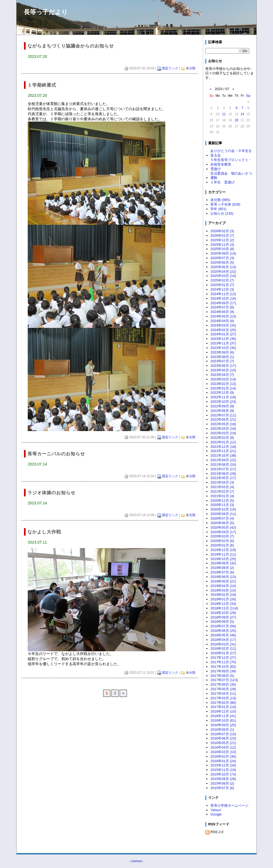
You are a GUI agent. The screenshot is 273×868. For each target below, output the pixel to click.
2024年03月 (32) (223, 325)
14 (242, 114)
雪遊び (216, 169)
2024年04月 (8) (222, 321)
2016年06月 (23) (223, 738)
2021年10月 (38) (223, 455)
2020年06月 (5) (222, 523)
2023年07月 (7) (222, 361)
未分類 (191, 68)
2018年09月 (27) (223, 617)
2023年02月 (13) (223, 384)
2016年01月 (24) (223, 761)
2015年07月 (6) (222, 788)
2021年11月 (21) (223, 451)
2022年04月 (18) (223, 429)
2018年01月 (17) (223, 653)
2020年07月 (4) (222, 518)
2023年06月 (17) (223, 366)
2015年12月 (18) (223, 765)
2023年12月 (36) (223, 339)
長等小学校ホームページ (229, 805)
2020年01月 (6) (222, 545)
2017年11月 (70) (223, 662)
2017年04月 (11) (223, 694)
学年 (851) (218, 209)
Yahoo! (216, 810)
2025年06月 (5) (222, 262)
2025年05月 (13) (223, 267)
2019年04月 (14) (223, 586)
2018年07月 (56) (223, 626)
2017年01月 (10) (223, 707)
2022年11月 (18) (223, 397)
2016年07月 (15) (223, 734)
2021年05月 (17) (223, 478)
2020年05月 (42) (223, 527)
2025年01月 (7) (222, 285)
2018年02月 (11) (223, 648)
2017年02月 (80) (223, 703)
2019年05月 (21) (223, 581)
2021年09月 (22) (223, 460)
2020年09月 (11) (223, 514)
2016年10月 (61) (223, 720)
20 (237, 120)
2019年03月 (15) (223, 590)
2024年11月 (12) (223, 294)
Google (216, 814)
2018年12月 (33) (223, 604)
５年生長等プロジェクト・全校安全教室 (231, 162)
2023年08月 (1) (222, 357)
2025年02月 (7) (222, 280)
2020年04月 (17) (223, 532)
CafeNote (136, 861)
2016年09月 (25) (223, 725)
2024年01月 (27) (223, 334)
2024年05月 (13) (223, 316)
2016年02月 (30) (223, 756)
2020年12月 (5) (222, 501)
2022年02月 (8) (222, 438)
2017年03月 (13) (223, 698)
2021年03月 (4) (222, 487)
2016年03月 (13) (223, 752)
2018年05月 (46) (223, 635)
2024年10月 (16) (223, 298)
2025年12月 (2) (222, 240)
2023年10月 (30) (223, 348)
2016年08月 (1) (222, 730)
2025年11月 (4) (222, 245)
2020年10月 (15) (223, 509)
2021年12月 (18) (223, 447)
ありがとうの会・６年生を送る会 (231, 153)
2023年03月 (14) (223, 379)
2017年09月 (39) (223, 671)
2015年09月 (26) (223, 779)
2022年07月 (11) (223, 415)
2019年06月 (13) (223, 577)
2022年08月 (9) (222, 411)
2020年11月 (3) (222, 505)
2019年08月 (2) (222, 568)
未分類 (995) (220, 200)
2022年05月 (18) (223, 424)
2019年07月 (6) (222, 572)
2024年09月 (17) (223, 303)
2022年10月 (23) (223, 402)
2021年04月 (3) (222, 482)
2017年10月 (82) (223, 667)
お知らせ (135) (222, 213)
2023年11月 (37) (223, 343)
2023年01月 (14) (223, 388)
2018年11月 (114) (224, 608)
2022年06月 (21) (223, 419)
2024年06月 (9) (222, 312)
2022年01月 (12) (223, 442)
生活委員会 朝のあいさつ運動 (231, 176)
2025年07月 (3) (222, 258)
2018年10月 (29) (223, 613)
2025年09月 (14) (223, 253)
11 (224, 114)
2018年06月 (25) (223, 631)
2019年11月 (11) (223, 554)
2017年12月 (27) (223, 658)
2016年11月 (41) (223, 716)
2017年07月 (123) (224, 680)
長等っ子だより (46, 12)
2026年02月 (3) (222, 231)
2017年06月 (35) (223, 684)
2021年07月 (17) (223, 469)
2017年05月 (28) (223, 689)
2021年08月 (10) (223, 465)
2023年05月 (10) (223, 370)
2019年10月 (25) (223, 559)
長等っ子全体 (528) (225, 204)
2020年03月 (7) (222, 536)
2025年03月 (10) (223, 276)
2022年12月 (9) (222, 393)
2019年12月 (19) (223, 550)
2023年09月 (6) (222, 352)
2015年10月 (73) (223, 774)
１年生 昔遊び (222, 182)
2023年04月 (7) (222, 375)
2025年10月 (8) (222, 249)
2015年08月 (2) (222, 783)
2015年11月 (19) (223, 770)
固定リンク (170, 68)
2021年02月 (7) (222, 491)
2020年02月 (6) (222, 541)
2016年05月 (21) (223, 743)
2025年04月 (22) (223, 272)
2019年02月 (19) (223, 595)
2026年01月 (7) (222, 236)
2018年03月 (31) (223, 644)
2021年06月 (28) (223, 474)
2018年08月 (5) (222, 622)
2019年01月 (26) (223, 599)
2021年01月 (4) (222, 496)
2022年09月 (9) (222, 406)
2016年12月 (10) (223, 711)
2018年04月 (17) (223, 640)
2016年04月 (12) (223, 747)
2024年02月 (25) (223, 330)
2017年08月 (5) (222, 676)
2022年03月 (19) (223, 433)
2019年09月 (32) (223, 563)
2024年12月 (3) (222, 289)
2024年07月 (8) (222, 307)
